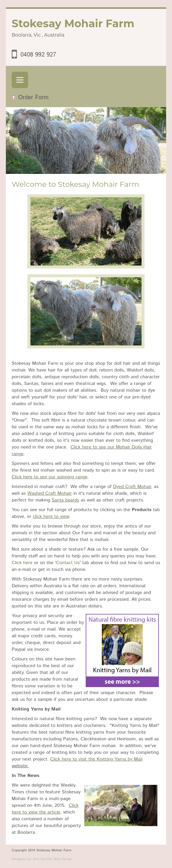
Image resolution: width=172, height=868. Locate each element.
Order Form (33, 98)
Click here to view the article (45, 809)
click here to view (51, 517)
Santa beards (66, 500)
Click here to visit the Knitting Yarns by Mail (96, 759)
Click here (22, 563)
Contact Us (68, 563)
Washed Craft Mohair (49, 493)
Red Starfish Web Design (53, 859)
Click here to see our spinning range (50, 477)
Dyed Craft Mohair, (133, 487)
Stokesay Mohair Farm (73, 23)
